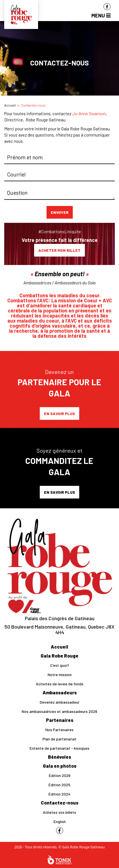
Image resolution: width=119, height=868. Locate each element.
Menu (101, 15)
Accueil (10, 105)
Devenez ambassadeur (60, 702)
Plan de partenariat (60, 739)
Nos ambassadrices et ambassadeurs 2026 (60, 711)
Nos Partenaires (60, 730)
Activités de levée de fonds (60, 684)
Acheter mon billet (60, 250)
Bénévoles (60, 757)
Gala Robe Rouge (60, 656)
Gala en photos (60, 766)
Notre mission (60, 675)
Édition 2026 (60, 775)
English (60, 821)
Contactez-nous (60, 803)
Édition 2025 (60, 785)
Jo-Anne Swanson (89, 114)
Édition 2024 (60, 794)
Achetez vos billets (60, 812)
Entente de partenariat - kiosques (60, 748)
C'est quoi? (60, 665)
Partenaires (60, 720)
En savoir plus (60, 413)
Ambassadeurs (60, 692)
